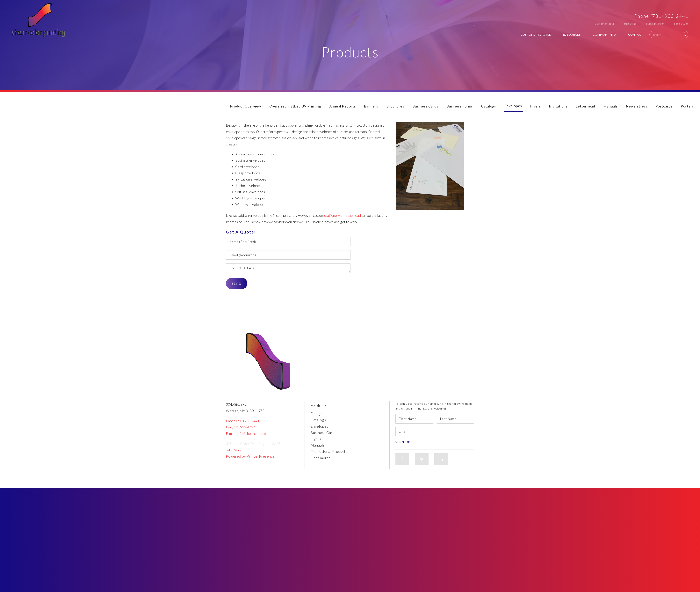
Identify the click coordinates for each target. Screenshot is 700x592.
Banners (371, 106)
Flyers (535, 106)
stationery (332, 215)
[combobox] (669, 34)
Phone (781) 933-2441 (661, 16)
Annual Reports (343, 106)
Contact (636, 35)
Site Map (234, 450)
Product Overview (246, 106)
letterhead (353, 215)
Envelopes (513, 106)
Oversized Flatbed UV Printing (295, 106)
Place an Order (655, 24)
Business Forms (460, 106)
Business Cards (425, 106)
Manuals (610, 106)
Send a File (630, 24)
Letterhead (585, 106)
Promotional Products (329, 451)
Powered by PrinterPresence (250, 456)
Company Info (604, 35)
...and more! (320, 458)
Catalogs (489, 106)
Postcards (664, 106)
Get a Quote (681, 24)
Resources (572, 35)
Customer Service (536, 35)
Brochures (395, 106)
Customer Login (605, 24)
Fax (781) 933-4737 (240, 427)
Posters (687, 106)
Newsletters (637, 106)
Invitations (558, 106)
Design (317, 414)
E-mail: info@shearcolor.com (247, 433)
